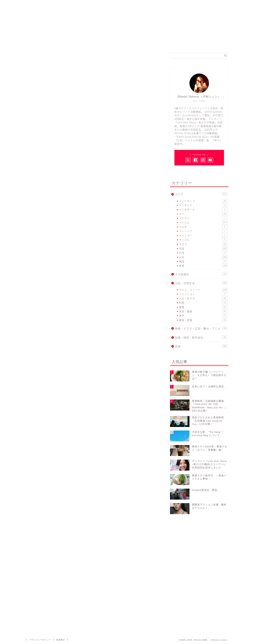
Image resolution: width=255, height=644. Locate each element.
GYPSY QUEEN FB (149, 43)
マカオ (203, 227)
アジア (201, 194)
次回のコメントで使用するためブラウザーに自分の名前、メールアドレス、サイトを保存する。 (92, 579)
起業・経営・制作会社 (201, 337)
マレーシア (203, 231)
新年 (37, 209)
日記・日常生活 (40, 60)
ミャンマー (203, 235)
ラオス (203, 244)
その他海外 (201, 274)
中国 (203, 248)
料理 (203, 303)
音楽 (201, 346)
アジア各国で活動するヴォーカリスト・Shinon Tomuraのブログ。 (127, 27)
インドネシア (203, 201)
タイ (203, 214)
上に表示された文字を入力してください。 (53, 594)
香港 (203, 266)
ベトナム (203, 223)
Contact (192, 43)
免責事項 (60, 640)
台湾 (203, 253)
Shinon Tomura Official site (106, 43)
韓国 (203, 261)
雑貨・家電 (203, 320)
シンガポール (203, 209)
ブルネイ (203, 218)
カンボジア (203, 205)
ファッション (203, 294)
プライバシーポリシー (40, 640)
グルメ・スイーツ (203, 290)
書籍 (203, 307)
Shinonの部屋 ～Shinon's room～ (127, 12)
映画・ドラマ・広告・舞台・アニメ (201, 328)
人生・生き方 (203, 298)
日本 (203, 257)
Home (64, 43)
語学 (203, 316)
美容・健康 (203, 311)
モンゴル (203, 240)
